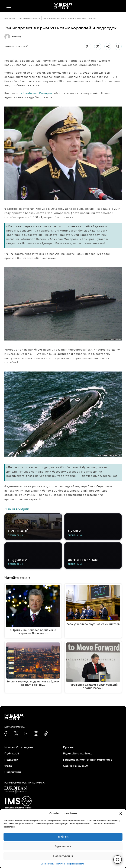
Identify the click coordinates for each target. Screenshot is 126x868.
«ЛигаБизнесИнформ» (37, 93)
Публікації (12, 754)
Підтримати (13, 772)
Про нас (69, 747)
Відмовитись (63, 846)
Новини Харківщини (19, 747)
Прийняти (63, 837)
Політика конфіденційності (70, 864)
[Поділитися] (108, 46)
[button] (121, 814)
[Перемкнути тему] (118, 860)
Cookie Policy (47, 864)
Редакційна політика (78, 754)
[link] (7, 733)
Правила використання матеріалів (88, 760)
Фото (8, 766)
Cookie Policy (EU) (75, 766)
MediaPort (10, 18)
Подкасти (11, 760)
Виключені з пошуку (29, 18)
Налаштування (63, 856)
